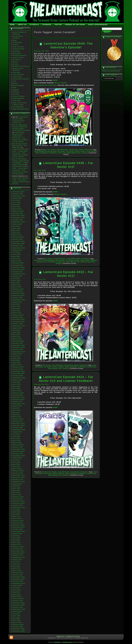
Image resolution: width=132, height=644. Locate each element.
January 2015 (18, 473)
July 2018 (16, 382)
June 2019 (16, 358)
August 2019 (17, 354)
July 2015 (16, 460)
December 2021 (19, 293)
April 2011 (16, 568)
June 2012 (16, 538)
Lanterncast (62, 153)
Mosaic (15, 83)
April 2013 (16, 516)
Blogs (15, 40)
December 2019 (19, 345)
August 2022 (17, 276)
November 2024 (19, 218)
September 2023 (19, 248)
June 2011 (16, 564)
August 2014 (17, 484)
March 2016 (17, 443)
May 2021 (16, 308)
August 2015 (17, 458)
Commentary (17, 42)
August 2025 (17, 198)
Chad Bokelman (40, 151)
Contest (15, 45)
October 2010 (18, 581)
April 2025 (16, 207)
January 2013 (18, 523)
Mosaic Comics (61, 83)
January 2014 (18, 499)
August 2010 (17, 585)
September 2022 (19, 274)
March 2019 (17, 365)
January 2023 (18, 265)
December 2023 (19, 241)
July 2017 (16, 408)
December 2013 (19, 501)
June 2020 (16, 332)
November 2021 (19, 295)
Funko (77, 260)
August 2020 (17, 328)
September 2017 (19, 404)
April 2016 (16, 441)
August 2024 (17, 224)
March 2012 (17, 544)
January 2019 (18, 369)
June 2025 (16, 202)
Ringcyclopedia (18, 98)
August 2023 (17, 250)
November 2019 (19, 347)
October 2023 (18, 246)
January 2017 (18, 421)
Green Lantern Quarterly (18, 69)
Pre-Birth (16, 94)
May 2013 (16, 514)
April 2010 (16, 594)
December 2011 (19, 551)
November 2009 (19, 605)
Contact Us (61, 636)
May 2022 (16, 282)
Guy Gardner (92, 151)
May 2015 (16, 464)
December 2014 (19, 475)
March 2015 (17, 469)
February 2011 (18, 573)
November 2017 (19, 399)
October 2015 (18, 454)
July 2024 (16, 226)
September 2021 (19, 300)
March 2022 (17, 287)
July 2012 (16, 536)
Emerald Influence (19, 55)
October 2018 (18, 376)
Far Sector (16, 60)
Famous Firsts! (18, 58)
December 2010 (19, 577)
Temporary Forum (73, 636)
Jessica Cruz (41, 262)
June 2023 (16, 254)
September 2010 (19, 583)
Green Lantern (81, 151)
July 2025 (16, 200)
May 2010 (16, 592)
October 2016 (18, 428)
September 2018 (19, 378)
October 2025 (18, 194)
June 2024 (16, 228)
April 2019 (16, 363)
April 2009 (16, 620)
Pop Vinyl (91, 262)
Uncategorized (18, 107)
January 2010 (18, 601)
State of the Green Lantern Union (20, 104)
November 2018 (19, 373)
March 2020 (17, 339)
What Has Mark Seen (21, 109)
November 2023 (19, 244)
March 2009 (17, 622)
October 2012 (18, 529)
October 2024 (18, 220)
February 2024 (18, 237)
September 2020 (19, 326)
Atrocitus (38, 260)
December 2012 (19, 525)
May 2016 (16, 438)
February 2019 (18, 367)
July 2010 (16, 588)
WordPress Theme (68, 642)
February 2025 (18, 211)
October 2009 (18, 607)
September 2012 (19, 531)
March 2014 (17, 495)
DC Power (61, 151)
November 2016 (19, 425)
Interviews (16, 72)
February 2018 (18, 393)
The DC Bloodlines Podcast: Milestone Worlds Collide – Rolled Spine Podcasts (21, 128)
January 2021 (18, 317)
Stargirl (59, 263)
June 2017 (16, 410)
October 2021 (18, 298)
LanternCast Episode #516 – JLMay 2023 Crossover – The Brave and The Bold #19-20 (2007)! (20, 137)
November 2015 (19, 451)
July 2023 (16, 252)
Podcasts (16, 92)
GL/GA (15, 62)
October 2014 (18, 479)
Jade (82, 260)
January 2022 (18, 291)
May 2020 (16, 334)
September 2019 (19, 352)
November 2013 (19, 503)
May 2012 (16, 540)
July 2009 (16, 614)
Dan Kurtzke (52, 151)
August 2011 (17, 560)
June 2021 (16, 306)
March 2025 (17, 209)
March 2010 (17, 596)
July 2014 (16, 486)
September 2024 (19, 222)
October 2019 (18, 350)
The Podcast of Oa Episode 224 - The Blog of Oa (20, 146)
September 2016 (19, 430)
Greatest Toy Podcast (21, 66)
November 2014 (19, 477)
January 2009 (18, 627)
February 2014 (18, 497)
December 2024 (19, 215)
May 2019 (16, 360)
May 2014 (16, 490)
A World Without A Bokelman (19, 33)
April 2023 (16, 259)
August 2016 (17, 432)
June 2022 (16, 280)
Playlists (16, 90)
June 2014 (16, 488)
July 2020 (16, 330)
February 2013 (18, 521)
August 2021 (17, 302)
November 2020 (19, 321)
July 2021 (16, 304)
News (15, 88)
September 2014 (19, 482)
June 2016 (16, 436)
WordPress (57, 642)
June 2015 (16, 462)
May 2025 (16, 205)
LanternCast (17, 77)
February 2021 (18, 315)
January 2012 (18, 549)
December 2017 (19, 397)
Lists (14, 81)
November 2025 (19, 192)
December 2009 (19, 603)
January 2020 (18, 343)
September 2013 (19, 508)
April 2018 (16, 389)
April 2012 (16, 542)
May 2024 (16, 231)
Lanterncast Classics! (21, 79)
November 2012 (19, 527)
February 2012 (18, 547)
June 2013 (16, 512)
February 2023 (18, 263)
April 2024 (16, 233)
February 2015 (18, 471)
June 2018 (16, 384)
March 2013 (17, 518)
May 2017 (16, 412)
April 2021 (16, 311)
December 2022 (19, 267)
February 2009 (18, 624)
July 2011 (16, 562)
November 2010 (19, 579)
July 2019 (16, 356)
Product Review (18, 96)
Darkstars (16, 51)
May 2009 (16, 618)
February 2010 (18, 598)
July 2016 (16, 434)
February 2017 (18, 419)
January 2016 (18, 447)
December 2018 (19, 371)
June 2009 (16, 616)
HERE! (55, 80)
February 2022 (18, 289)
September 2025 (19, 196)
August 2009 (17, 611)
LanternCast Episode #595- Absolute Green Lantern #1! (20, 120)
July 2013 (16, 510)
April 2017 (16, 415)
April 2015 (16, 466)
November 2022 (19, 270)
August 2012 (17, 534)
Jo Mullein (52, 153)
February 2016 (18, 445)
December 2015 (19, 449)
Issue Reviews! (18, 75)
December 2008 (19, 629)
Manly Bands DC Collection (45, 85)
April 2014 (16, 492)
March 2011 (17, 570)
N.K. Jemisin (83, 153)
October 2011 (18, 555)
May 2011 (16, 566)
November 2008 (19, 631)
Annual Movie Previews (18, 37)
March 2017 (17, 417)
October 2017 (18, 401)
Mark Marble (72, 153)
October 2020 (18, 324)
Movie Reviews (18, 85)
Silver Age (16, 101)
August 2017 (17, 406)
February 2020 (18, 341)
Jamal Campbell (41, 153)
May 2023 (16, 257)
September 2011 (19, 557)
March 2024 (17, 235)
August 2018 (17, 380)
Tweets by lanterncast (111, 71)
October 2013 (18, 505)
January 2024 (18, 239)
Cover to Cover (18, 47)
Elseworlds (17, 53)
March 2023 (17, 261)
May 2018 (16, 386)
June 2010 (16, 590)
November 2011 (19, 553)
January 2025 (18, 213)
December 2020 (19, 319)
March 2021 (17, 313)
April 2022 (16, 285)
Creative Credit (18, 49)
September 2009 (19, 609)
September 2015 (19, 456)
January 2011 (18, 575)
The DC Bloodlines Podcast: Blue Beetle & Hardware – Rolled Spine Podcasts (21, 162)
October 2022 (18, 272)
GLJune (15, 64)
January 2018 (18, 395)
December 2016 (19, 423)
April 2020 (16, 337)
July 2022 (16, 278)
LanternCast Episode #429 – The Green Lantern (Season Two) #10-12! (21, 181)
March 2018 (17, 391)
